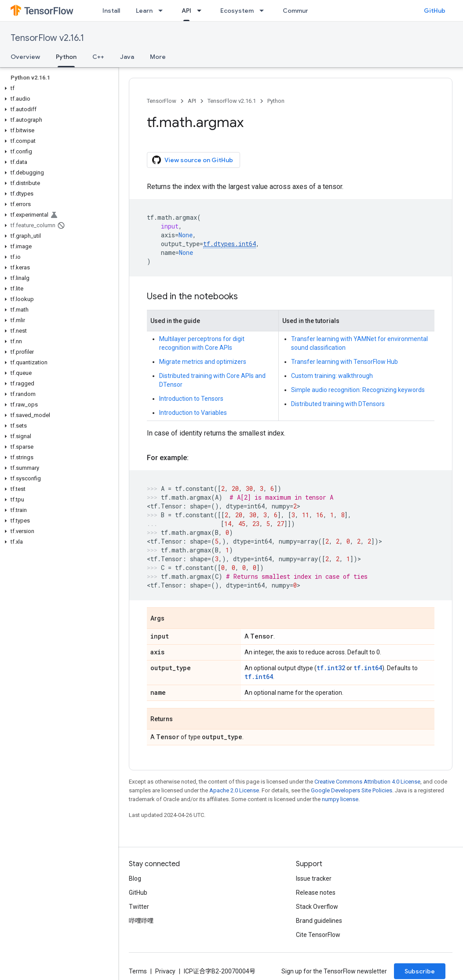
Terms (138, 971)
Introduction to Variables (193, 413)
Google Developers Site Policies (352, 790)
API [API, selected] (186, 11)
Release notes (316, 893)
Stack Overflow (317, 907)
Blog (135, 878)
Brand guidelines (319, 921)
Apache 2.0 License (234, 790)
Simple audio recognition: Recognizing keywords (358, 390)
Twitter (139, 907)
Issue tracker (314, 878)
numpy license (340, 799)
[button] (57, 88)
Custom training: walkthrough (332, 376)
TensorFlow (162, 101)
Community (300, 11)
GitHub (435, 11)
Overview (25, 57)
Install (111, 11)
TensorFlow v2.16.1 (47, 38)
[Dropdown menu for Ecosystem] (264, 11)
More (158, 57)
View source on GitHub (193, 160)
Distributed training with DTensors (338, 404)
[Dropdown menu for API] (202, 11)
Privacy (165, 971)
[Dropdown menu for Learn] (163, 11)
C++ (98, 57)
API (192, 101)
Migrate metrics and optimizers (203, 362)
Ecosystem (237, 11)
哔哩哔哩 (141, 921)
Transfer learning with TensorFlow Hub (345, 362)
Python (276, 101)
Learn (144, 11)
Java (127, 57)
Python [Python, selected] (66, 57)
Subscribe (420, 971)
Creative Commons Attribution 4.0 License (367, 782)
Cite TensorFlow (318, 935)
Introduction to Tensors (191, 399)
